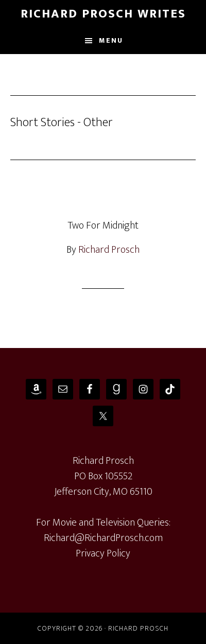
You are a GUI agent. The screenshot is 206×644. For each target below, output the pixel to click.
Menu (111, 40)
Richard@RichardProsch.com (103, 538)
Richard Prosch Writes (103, 14)
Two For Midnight (103, 225)
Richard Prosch (109, 250)
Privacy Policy (103, 553)
